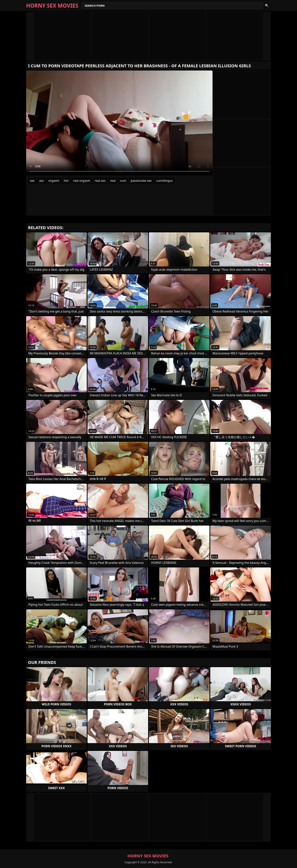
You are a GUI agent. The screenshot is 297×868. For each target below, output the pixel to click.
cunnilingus (165, 181)
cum (123, 181)
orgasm (54, 181)
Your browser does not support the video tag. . (119, 123)
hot (66, 181)
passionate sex (141, 181)
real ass (100, 181)
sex (32, 181)
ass (41, 181)
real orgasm (82, 181)
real (113, 181)
